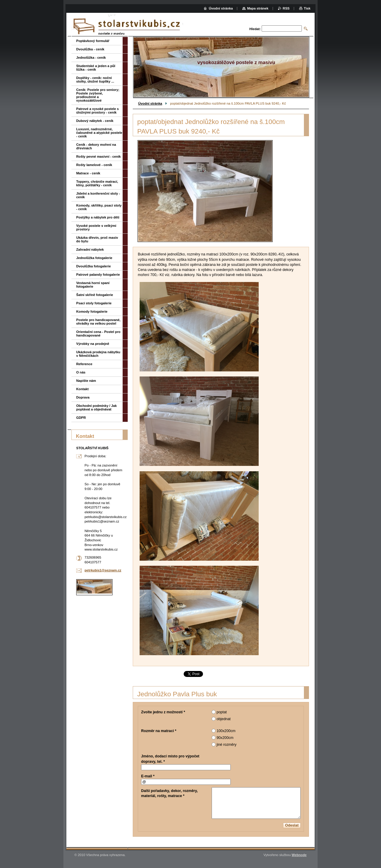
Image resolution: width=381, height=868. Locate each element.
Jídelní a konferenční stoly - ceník (98, 195)
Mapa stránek (258, 8)
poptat (221, 712)
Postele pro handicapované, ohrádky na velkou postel (98, 322)
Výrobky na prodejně (93, 344)
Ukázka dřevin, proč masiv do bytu (97, 239)
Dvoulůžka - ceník (90, 49)
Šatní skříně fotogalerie (95, 295)
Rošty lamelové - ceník (94, 165)
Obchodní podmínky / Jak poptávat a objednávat (96, 407)
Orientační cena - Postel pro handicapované (98, 334)
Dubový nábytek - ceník (95, 121)
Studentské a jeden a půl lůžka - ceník (96, 68)
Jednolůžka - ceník (91, 58)
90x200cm (225, 738)
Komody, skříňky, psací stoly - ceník (99, 207)
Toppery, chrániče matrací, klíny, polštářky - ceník (97, 183)
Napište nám (86, 381)
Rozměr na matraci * (159, 731)
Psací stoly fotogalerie (94, 303)
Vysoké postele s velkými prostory (96, 227)
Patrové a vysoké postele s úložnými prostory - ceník (97, 111)
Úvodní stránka (150, 103)
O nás (81, 372)
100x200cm (226, 731)
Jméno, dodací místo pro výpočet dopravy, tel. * (170, 759)
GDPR (81, 418)
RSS (286, 8)
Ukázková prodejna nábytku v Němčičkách (98, 354)
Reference (84, 364)
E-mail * (148, 776)
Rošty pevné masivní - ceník (99, 156)
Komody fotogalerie (92, 311)
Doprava (83, 397)
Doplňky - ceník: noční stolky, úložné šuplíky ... (95, 80)
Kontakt (82, 389)
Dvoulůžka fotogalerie (93, 266)
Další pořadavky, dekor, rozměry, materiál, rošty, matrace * (169, 793)
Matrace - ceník (88, 173)
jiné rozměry (226, 745)
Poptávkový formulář (93, 41)
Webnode (299, 855)
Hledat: (255, 29)
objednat (223, 719)
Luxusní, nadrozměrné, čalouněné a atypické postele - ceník (99, 133)
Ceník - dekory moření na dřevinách (96, 146)
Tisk (307, 8)
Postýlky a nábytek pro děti (98, 217)
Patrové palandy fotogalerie (98, 275)
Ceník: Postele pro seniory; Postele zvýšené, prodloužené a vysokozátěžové (98, 95)
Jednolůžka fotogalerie (94, 258)
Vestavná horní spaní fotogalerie (93, 285)
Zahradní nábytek (90, 249)
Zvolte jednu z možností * (163, 712)
